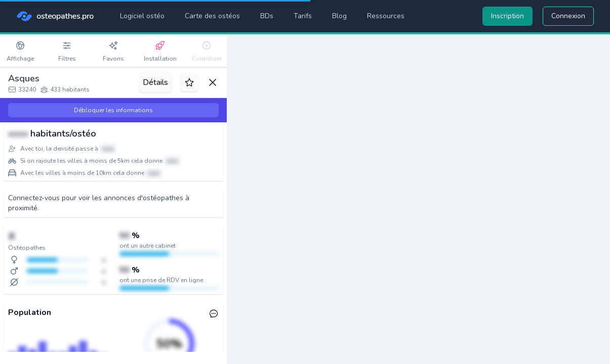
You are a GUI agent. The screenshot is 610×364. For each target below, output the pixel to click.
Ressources (386, 16)
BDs (267, 16)
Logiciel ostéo (142, 16)
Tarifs (303, 16)
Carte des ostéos (212, 16)
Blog (339, 16)
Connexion (568, 16)
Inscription (507, 16)
